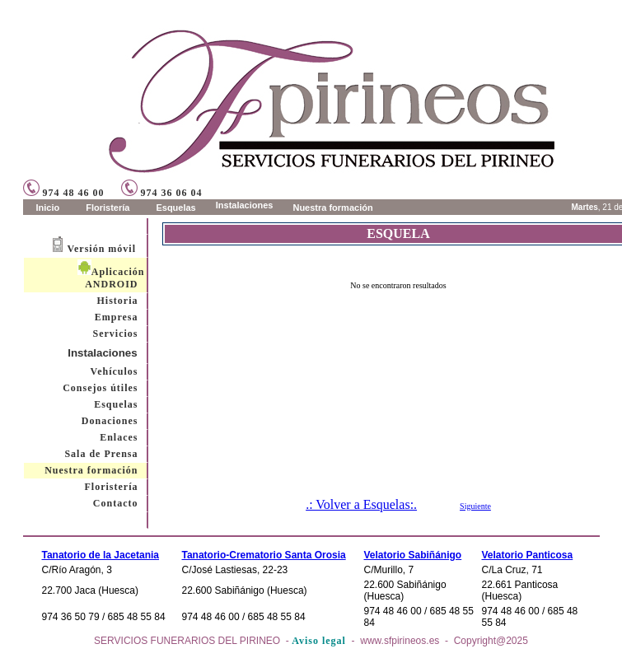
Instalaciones (103, 353)
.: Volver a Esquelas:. (361, 504)
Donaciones (110, 421)
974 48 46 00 (64, 193)
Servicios (116, 334)
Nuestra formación (91, 470)
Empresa (117, 317)
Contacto (116, 503)
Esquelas (116, 404)
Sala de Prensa (101, 454)
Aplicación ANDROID (111, 278)
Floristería (112, 487)
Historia (118, 301)
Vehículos (115, 371)
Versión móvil (101, 249)
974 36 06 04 (162, 193)
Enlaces (119, 437)
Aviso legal (319, 641)
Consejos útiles (100, 388)
